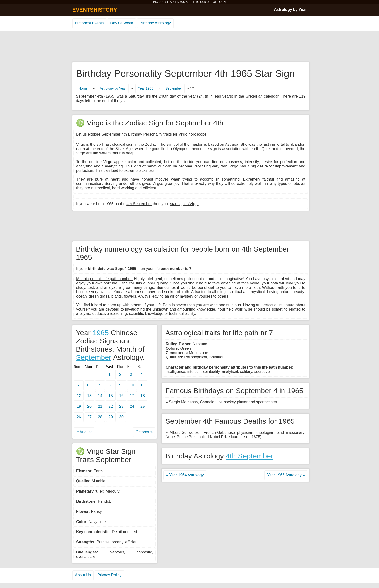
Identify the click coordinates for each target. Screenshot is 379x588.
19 (79, 406)
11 (143, 385)
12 (79, 396)
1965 (101, 333)
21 (100, 406)
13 (89, 396)
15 (111, 396)
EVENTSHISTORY (95, 10)
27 (89, 417)
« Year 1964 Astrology (185, 475)
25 (143, 406)
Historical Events (89, 23)
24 (132, 406)
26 (79, 417)
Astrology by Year (290, 10)
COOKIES (223, 2)
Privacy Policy (109, 575)
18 (143, 396)
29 (111, 417)
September (174, 88)
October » (144, 432)
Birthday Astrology (155, 23)
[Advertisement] (189, 47)
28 (100, 417)
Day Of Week (122, 23)
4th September (250, 456)
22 (111, 406)
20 (89, 406)
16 (121, 396)
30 (121, 417)
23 (121, 406)
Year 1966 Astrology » (286, 475)
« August (84, 432)
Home (83, 88)
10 (132, 385)
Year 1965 (146, 88)
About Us (83, 575)
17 (132, 396)
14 (100, 396)
